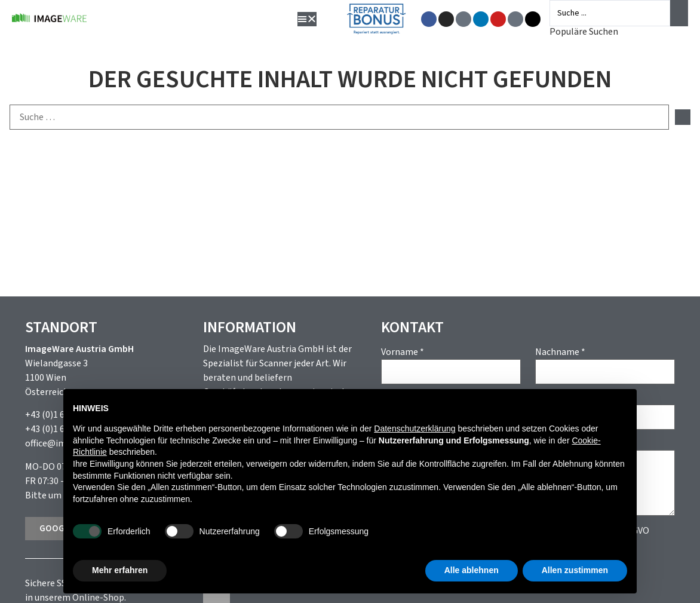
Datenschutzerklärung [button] (415, 428)
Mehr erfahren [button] (120, 570)
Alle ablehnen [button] (472, 570)
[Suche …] (339, 117)
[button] (309, 19)
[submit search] (683, 117)
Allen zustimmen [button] (575, 570)
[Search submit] (679, 13)
